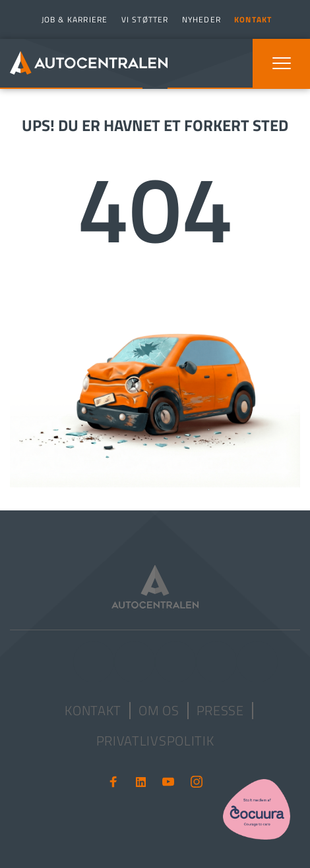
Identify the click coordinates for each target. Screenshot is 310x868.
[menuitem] (73, 19)
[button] (282, 63)
